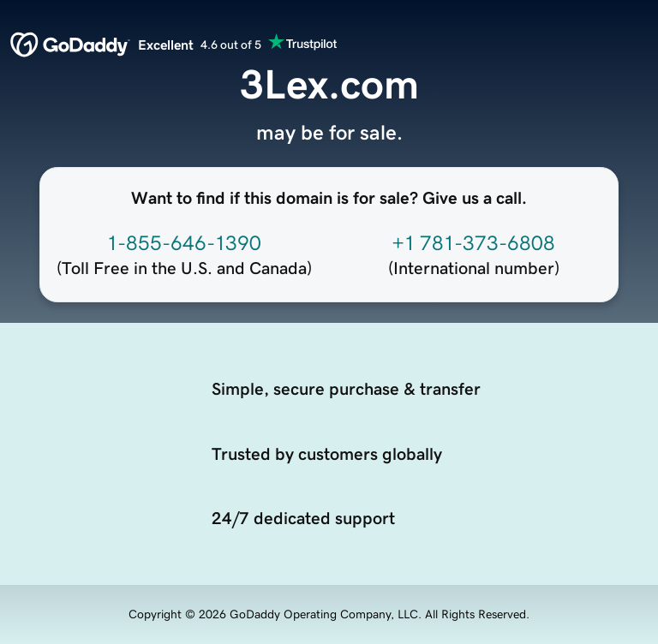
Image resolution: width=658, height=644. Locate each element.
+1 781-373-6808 (473, 243)
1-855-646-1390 (184, 243)
